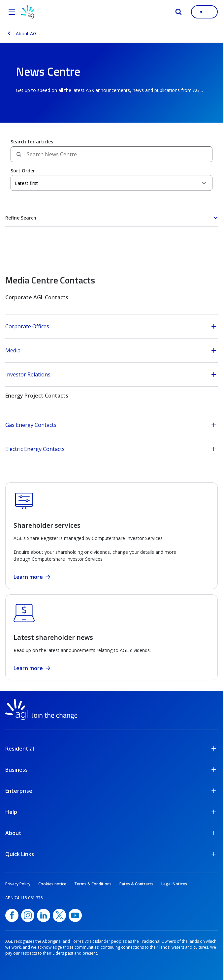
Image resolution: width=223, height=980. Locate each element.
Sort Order (23, 171)
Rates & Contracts (136, 884)
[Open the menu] (12, 12)
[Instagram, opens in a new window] (28, 915)
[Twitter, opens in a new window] (59, 915)
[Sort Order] (111, 183)
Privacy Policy (18, 884)
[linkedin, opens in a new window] (44, 915)
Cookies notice (52, 884)
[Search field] (111, 154)
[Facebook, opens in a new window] (12, 915)
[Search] (178, 12)
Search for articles (32, 142)
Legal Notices (174, 884)
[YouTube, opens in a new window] (75, 915)
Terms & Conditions (93, 884)
